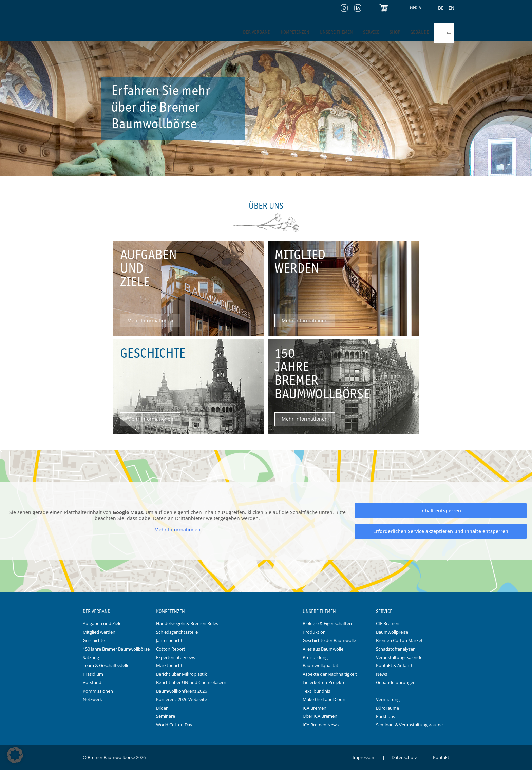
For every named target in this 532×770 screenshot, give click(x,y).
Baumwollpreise (392, 632)
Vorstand (92, 682)
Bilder (162, 708)
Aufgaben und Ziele (102, 623)
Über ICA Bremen (320, 716)
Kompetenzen (295, 32)
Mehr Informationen (150, 321)
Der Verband (257, 32)
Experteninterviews (176, 657)
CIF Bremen (388, 623)
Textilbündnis (316, 691)
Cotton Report (171, 649)
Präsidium (93, 674)
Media (415, 8)
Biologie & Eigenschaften (327, 623)
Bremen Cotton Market (399, 640)
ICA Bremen (315, 708)
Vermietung (388, 699)
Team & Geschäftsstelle (106, 665)
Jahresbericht (169, 640)
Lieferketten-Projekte (324, 682)
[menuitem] (441, 8)
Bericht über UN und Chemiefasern (191, 682)
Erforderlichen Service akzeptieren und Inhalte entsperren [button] (441, 531)
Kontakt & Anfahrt (394, 665)
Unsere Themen (336, 32)
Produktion (314, 632)
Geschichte (94, 640)
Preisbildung (315, 657)
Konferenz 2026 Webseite (182, 699)
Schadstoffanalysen (396, 649)
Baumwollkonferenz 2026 (182, 691)
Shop (395, 32)
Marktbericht (169, 665)
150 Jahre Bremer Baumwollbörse (116, 649)
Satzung (91, 657)
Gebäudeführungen (396, 682)
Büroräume (387, 708)
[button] (15, 755)
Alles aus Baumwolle (323, 649)
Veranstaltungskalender (400, 657)
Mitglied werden (99, 632)
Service (371, 32)
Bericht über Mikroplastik (182, 674)
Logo (266, 612)
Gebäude (420, 32)
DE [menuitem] (441, 8)
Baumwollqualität (320, 665)
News (382, 674)
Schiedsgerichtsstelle (177, 632)
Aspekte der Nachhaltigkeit (330, 674)
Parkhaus (385, 716)
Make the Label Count (325, 699)
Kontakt (441, 757)
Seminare (166, 716)
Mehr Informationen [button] (177, 529)
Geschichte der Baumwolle (329, 640)
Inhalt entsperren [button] (441, 511)
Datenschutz (404, 757)
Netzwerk (92, 699)
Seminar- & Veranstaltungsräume (409, 725)
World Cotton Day (174, 725)
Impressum (364, 757)
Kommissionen (98, 691)
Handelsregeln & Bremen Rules (187, 623)
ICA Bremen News (321, 725)
